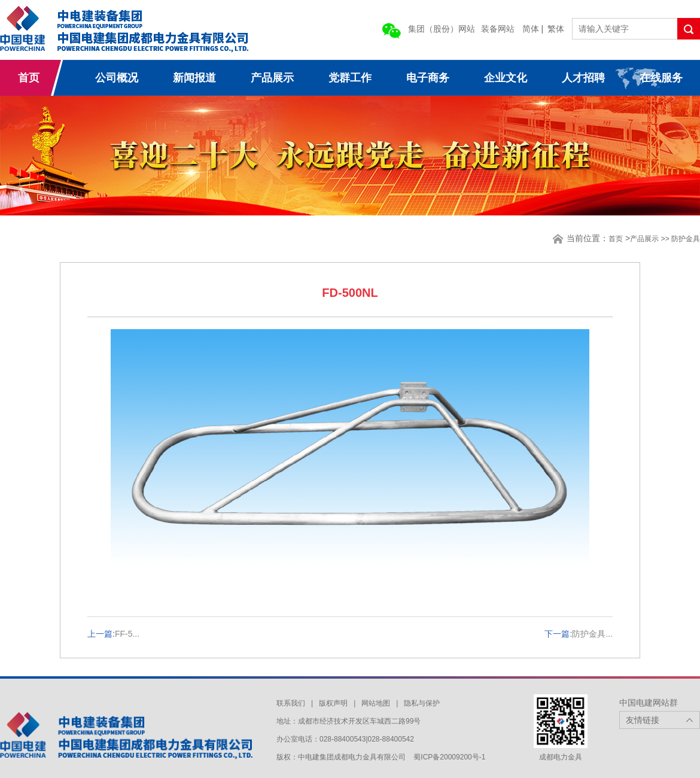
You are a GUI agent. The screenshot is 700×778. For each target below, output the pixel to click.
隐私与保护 (422, 703)
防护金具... (592, 634)
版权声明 (333, 703)
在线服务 (661, 78)
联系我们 (291, 703)
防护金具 (686, 239)
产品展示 (272, 78)
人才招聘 (583, 78)
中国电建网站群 (649, 703)
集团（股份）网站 (442, 29)
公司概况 (117, 78)
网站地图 (376, 703)
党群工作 (350, 78)
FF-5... (127, 634)
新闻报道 (194, 78)
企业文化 (506, 78)
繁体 (556, 29)
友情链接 (643, 720)
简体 (531, 29)
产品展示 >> (651, 239)
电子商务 (428, 78)
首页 (29, 78)
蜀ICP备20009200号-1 (449, 757)
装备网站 (498, 29)
